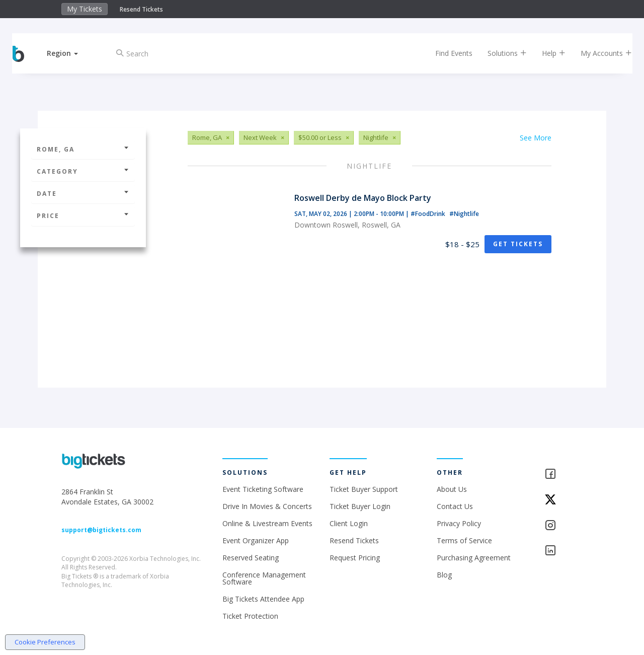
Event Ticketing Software (263, 489)
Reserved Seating (251, 558)
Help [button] (545, 53)
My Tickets (85, 9)
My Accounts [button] (597, 53)
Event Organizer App (256, 540)
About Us (452, 489)
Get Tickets (518, 244)
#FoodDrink (429, 214)
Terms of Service (464, 540)
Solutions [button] (498, 53)
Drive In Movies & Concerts (267, 506)
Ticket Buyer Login (360, 506)
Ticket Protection (250, 616)
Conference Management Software (264, 578)
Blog (444, 575)
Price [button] (83, 216)
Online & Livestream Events (267, 523)
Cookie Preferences (45, 642)
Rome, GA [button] (83, 149)
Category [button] (83, 171)
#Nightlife (464, 214)
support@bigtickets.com (101, 530)
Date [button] (83, 194)
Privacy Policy (459, 523)
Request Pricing (355, 558)
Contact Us (455, 506)
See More (536, 138)
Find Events (445, 53)
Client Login (349, 523)
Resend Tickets (141, 9)
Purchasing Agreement (474, 558)
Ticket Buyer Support (364, 489)
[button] (72, 53)
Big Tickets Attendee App (263, 599)
